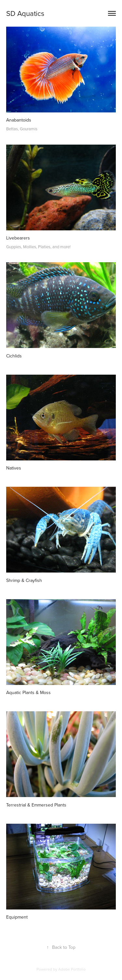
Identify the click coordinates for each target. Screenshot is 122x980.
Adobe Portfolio (72, 969)
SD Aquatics (25, 13)
